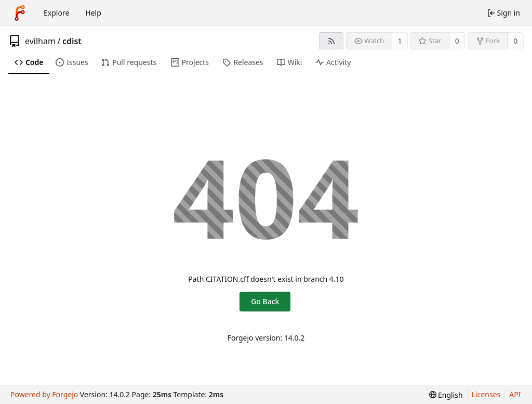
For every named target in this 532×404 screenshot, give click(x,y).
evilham (40, 41)
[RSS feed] (331, 41)
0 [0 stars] (457, 41)
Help (93, 13)
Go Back (265, 301)
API (515, 394)
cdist (72, 41)
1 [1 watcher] (400, 41)
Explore (56, 13)
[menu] (446, 395)
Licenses (486, 394)
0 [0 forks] (515, 41)
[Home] (20, 13)
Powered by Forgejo (44, 394)
